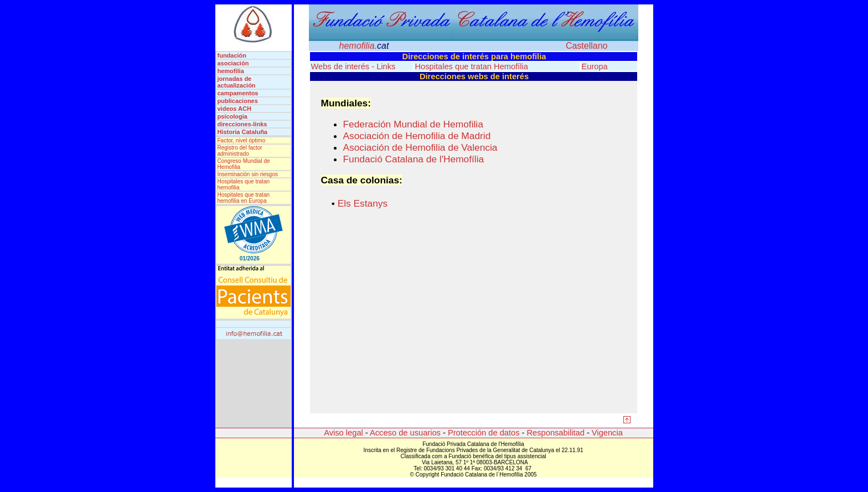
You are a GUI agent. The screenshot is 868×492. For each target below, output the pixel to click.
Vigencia (607, 433)
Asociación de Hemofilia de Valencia (420, 147)
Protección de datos (483, 433)
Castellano (587, 46)
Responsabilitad (554, 433)
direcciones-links (242, 124)
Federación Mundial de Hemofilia (413, 124)
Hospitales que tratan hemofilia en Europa (244, 198)
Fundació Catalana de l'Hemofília (414, 159)
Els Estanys (363, 203)
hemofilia (231, 71)
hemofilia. (364, 46)
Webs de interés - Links (353, 66)
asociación (235, 63)
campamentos (238, 93)
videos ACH (234, 109)
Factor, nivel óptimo (242, 140)
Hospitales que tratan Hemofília (472, 66)
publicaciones (238, 101)
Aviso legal (343, 433)
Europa (595, 66)
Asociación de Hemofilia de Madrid (417, 136)
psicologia (232, 116)
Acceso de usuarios (404, 433)
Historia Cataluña (242, 132)
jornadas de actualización (237, 82)
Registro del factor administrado (240, 151)
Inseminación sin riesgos (248, 174)
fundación (235, 55)
